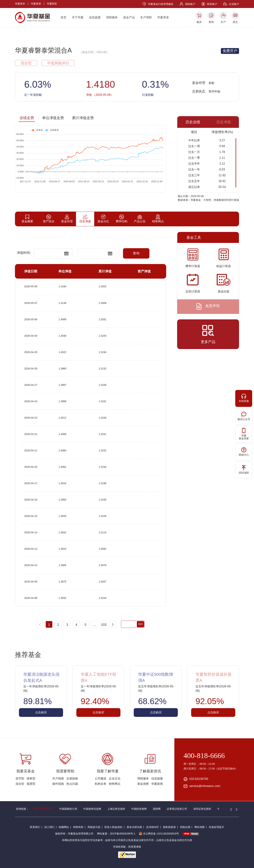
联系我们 (35, 827)
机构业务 (101, 784)
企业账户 (234, 4)
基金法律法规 (134, 827)
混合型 (20, 784)
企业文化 (115, 779)
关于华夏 (78, 17)
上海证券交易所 (116, 809)
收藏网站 (64, 827)
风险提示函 (94, 827)
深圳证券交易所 (202, 809)
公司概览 (101, 779)
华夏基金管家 (244, 434)
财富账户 (212, 4)
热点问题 (72, 784)
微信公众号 (244, 416)
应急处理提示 (216, 827)
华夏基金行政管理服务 (161, 4)
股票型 (31, 784)
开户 (223, 22)
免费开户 (230, 51)
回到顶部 (244, 470)
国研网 (157, 809)
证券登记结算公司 (177, 809)
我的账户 (190, 4)
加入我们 (49, 827)
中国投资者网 (139, 809)
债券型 (31, 779)
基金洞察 (143, 784)
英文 (235, 22)
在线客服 (244, 398)
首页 (63, 17)
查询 (211, 22)
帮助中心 (244, 452)
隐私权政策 (169, 827)
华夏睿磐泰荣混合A (43, 50)
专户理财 (146, 17)
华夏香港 (36, 4)
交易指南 (72, 779)
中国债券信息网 (92, 809)
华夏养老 (163, 17)
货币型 (20, 779)
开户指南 (58, 779)
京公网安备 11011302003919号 (159, 834)
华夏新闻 (157, 784)
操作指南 (58, 784)
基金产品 (129, 17)
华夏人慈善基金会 (43, 809)
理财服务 (112, 17)
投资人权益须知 (113, 827)
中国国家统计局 (68, 809)
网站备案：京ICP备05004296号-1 (116, 834)
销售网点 (115, 784)
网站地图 (200, 827)
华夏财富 (52, 4)
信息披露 (95, 17)
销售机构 (78, 827)
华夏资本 (20, 4)
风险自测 (185, 827)
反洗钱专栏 (153, 827)
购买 (199, 22)
